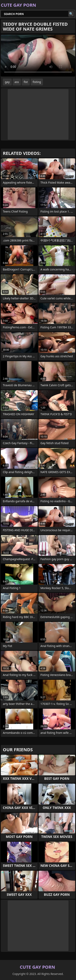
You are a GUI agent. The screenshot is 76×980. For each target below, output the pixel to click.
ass (17, 82)
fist (26, 82)
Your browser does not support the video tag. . (38, 56)
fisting (37, 82)
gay (7, 82)
